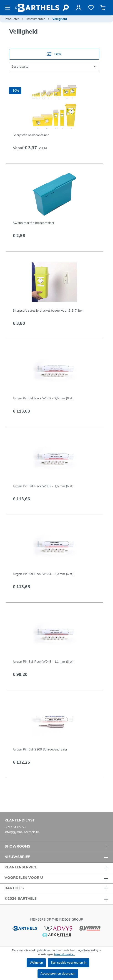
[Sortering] (54, 67)
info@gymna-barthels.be (22, 832)
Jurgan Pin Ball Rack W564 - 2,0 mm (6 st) (43, 574)
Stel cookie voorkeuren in (69, 963)
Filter (54, 54)
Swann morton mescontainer (34, 223)
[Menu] (9, 8)
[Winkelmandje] (103, 8)
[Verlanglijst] (91, 8)
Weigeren (36, 963)
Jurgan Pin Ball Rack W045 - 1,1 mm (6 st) (43, 662)
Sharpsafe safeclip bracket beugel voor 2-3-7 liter (48, 311)
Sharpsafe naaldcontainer (31, 135)
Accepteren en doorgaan (58, 974)
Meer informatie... (65, 954)
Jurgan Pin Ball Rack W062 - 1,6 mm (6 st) (43, 486)
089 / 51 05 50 (15, 827)
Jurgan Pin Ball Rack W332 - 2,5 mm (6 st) (43, 398)
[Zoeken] (65, 8)
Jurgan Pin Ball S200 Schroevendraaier (40, 749)
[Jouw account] (78, 8)
